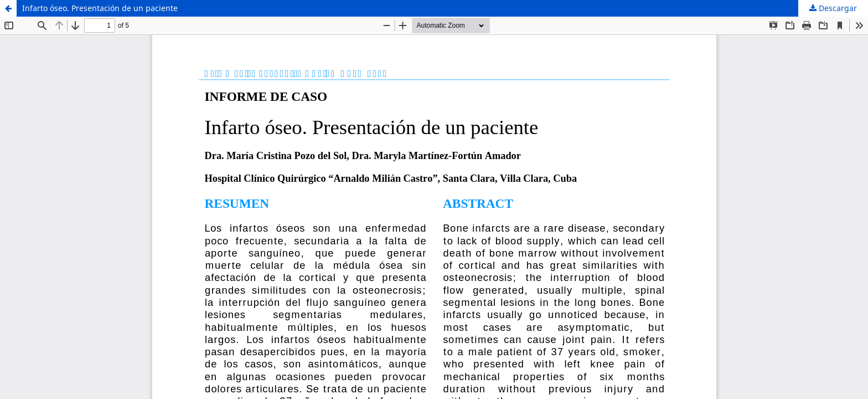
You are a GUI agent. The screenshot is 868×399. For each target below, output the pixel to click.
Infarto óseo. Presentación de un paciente (100, 8)
